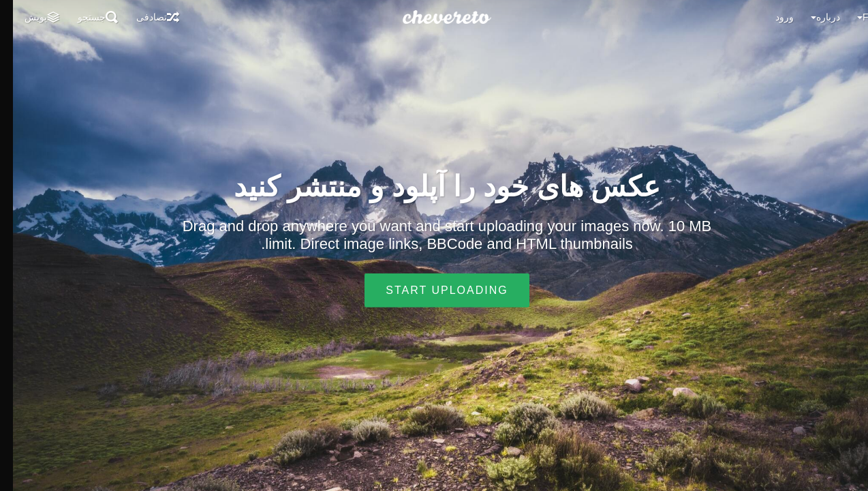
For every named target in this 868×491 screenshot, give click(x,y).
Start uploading (434, 290)
